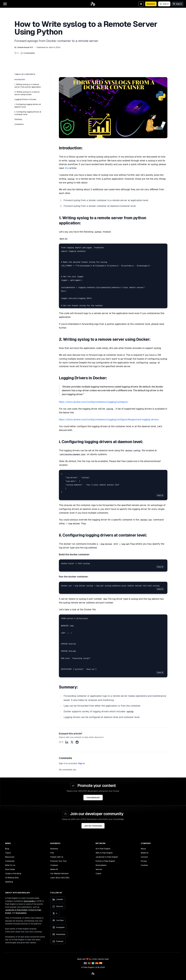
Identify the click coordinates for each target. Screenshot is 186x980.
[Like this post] (17, 53)
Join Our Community (93, 826)
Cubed (98, 873)
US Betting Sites (12, 878)
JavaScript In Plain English (16, 910)
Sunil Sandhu (29, 901)
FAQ (52, 853)
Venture (99, 869)
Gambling (9, 882)
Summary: (19, 119)
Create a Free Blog (13, 873)
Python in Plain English (105, 861)
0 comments (28, 53)
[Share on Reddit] (77, 742)
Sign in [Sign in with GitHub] (177, 4)
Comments (19, 124)
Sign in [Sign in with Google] (164, 4)
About (143, 849)
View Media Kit (93, 798)
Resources (10, 857)
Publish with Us (57, 857)
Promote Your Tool (58, 861)
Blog (7, 849)
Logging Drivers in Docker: (26, 99)
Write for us (10, 865)
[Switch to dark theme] (141, 4)
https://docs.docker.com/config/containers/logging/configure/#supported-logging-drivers (109, 419)
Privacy (144, 861)
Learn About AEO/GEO (60, 878)
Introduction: (20, 79)
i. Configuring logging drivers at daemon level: (28, 106)
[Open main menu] (5, 4)
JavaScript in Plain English (107, 857)
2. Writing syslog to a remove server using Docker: (27, 93)
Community (10, 861)
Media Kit (54, 869)
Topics (8, 853)
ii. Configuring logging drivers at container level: (28, 113)
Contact (144, 857)
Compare (54, 865)
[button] (93, 4)
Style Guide (10, 869)
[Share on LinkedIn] (67, 742)
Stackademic (101, 865)
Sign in (81, 763)
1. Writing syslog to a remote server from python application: (28, 86)
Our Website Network (59, 873)
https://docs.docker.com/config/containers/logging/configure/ (94, 402)
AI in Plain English (103, 849)
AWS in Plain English (104, 853)
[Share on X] (72, 742)
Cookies (144, 865)
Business (151, 4)
